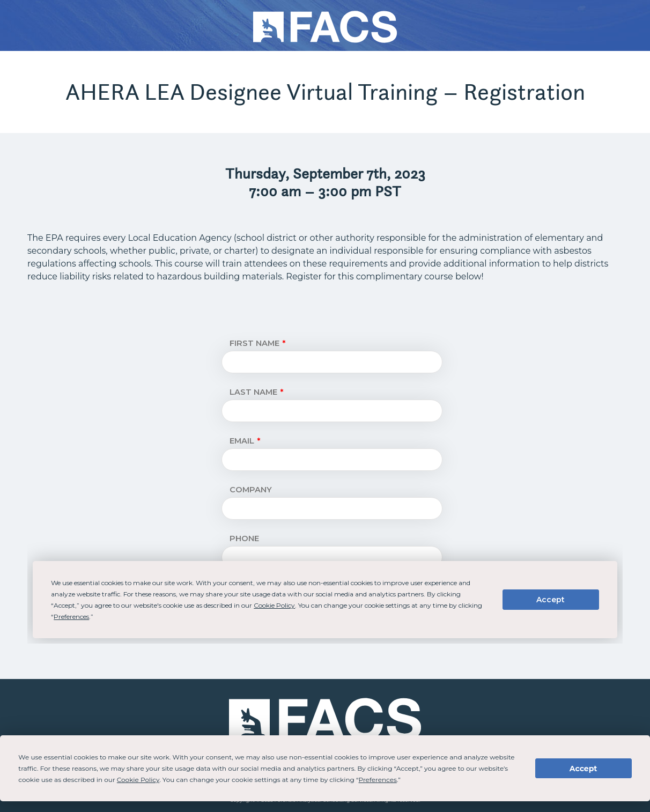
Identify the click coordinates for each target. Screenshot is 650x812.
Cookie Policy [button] (138, 780)
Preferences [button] (378, 780)
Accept (583, 769)
